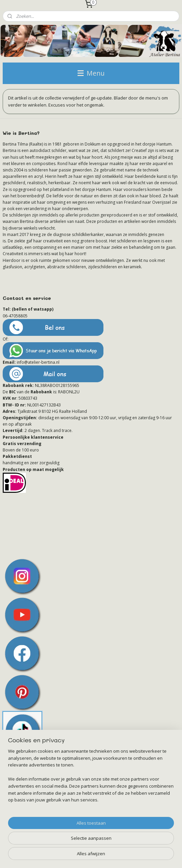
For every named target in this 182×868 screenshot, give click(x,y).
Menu (91, 73)
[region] (91, 778)
